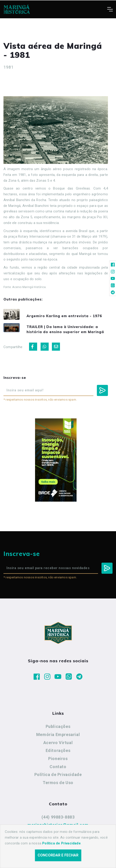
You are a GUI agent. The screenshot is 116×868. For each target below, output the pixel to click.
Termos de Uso (58, 783)
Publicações (58, 726)
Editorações (58, 750)
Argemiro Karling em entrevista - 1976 (64, 316)
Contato (58, 767)
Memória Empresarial (58, 735)
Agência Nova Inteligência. (72, 858)
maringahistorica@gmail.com (58, 825)
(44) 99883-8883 (58, 817)
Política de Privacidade (58, 774)
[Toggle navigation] (110, 9)
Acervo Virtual (58, 743)
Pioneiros (58, 759)
